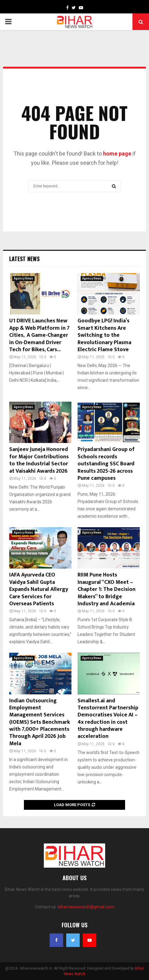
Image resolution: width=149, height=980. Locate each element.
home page (117, 154)
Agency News (23, 278)
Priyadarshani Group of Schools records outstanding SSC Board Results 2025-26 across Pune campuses (106, 464)
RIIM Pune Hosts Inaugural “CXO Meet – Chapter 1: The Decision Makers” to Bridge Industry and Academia (107, 589)
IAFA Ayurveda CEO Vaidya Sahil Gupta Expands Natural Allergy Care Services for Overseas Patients (39, 589)
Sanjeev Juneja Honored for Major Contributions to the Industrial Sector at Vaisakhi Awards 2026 (39, 460)
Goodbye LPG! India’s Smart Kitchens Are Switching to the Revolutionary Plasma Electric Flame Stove (104, 335)
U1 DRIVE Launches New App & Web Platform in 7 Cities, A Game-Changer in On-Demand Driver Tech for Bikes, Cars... (39, 335)
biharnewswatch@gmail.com (86, 907)
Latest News (24, 259)
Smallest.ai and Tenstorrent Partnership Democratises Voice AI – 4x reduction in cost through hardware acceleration (108, 719)
